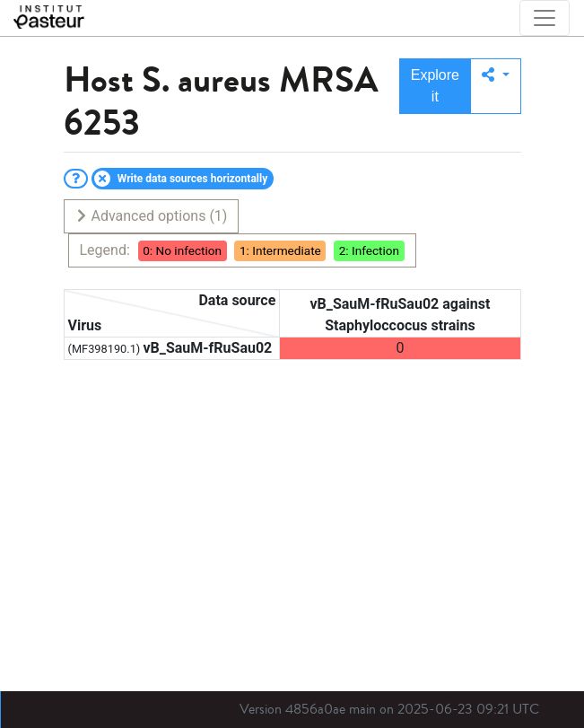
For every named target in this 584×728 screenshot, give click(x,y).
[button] (496, 86)
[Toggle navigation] (545, 18)
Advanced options (151, 216)
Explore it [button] (435, 86)
